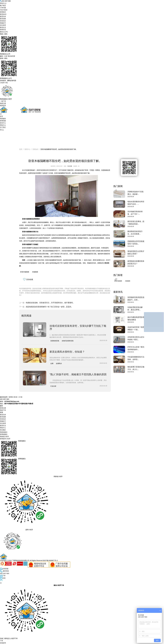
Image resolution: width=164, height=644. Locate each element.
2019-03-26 (131, 197)
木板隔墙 (35, 272)
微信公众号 (4, 32)
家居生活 (3, 27)
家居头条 (3, 16)
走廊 (52, 363)
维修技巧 (3, 23)
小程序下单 (4, 83)
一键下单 (3, 101)
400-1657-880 (5, 573)
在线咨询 (3, 643)
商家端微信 (4, 432)
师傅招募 (3, 121)
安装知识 (3, 21)
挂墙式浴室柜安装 (68, 341)
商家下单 (3, 410)
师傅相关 (3, 12)
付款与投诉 (4, 10)
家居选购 (3, 19)
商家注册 (3, 103)
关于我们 (3, 127)
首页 (1, 116)
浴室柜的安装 (55, 341)
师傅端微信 (4, 434)
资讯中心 (3, 123)
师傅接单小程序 (5, 439)
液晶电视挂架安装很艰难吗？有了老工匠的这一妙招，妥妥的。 (49, 307)
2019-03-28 (131, 216)
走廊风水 (59, 363)
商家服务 (3, 119)
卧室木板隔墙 (25, 272)
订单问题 (3, 8)
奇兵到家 (70, 166)
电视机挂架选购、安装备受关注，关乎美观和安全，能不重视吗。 (50, 303)
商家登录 (3, 106)
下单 (1, 641)
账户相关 (3, 5)
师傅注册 (3, 408)
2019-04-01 (131, 302)
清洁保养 (3, 25)
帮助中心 (3, 3)
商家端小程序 (4, 437)
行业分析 (53, 386)
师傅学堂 (3, 30)
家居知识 (3, 14)
